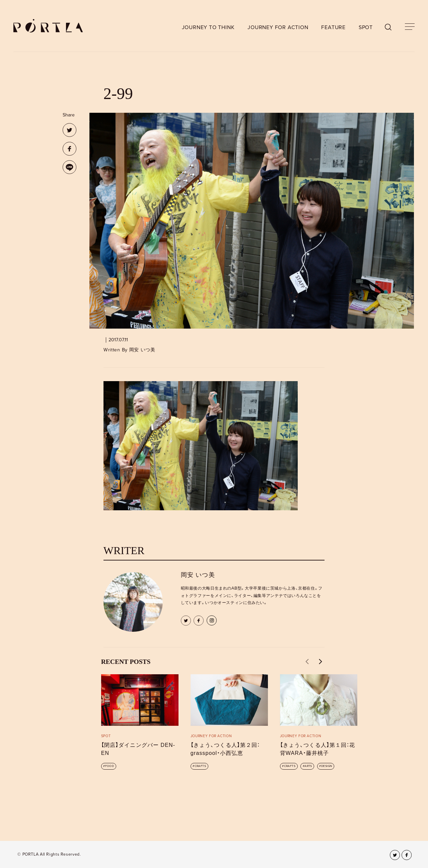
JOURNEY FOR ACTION (278, 27)
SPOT (366, 27)
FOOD (110, 766)
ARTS (308, 766)
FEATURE (333, 27)
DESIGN (327, 766)
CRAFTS (200, 766)
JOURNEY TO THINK (208, 27)
